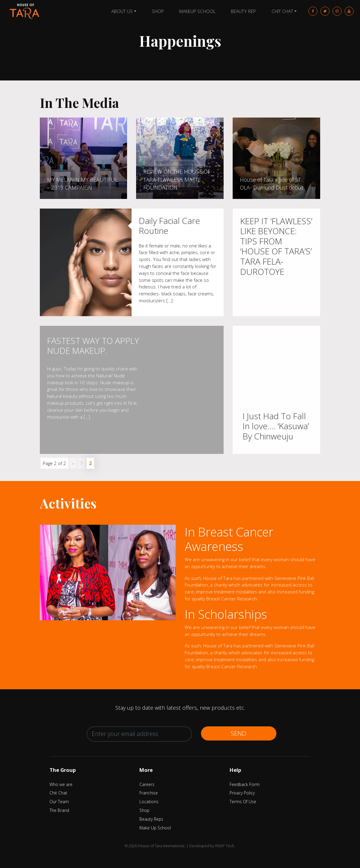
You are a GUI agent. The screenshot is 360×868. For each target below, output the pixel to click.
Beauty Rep (243, 11)
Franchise (149, 793)
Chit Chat (282, 11)
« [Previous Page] (73, 463)
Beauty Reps (151, 819)
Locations (149, 802)
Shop (158, 11)
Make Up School (155, 828)
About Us (122, 11)
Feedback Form (245, 784)
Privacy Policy (242, 793)
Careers (147, 784)
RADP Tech (225, 846)
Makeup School (197, 11)
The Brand (59, 810)
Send (239, 733)
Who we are (61, 784)
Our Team (59, 802)
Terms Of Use (243, 802)
